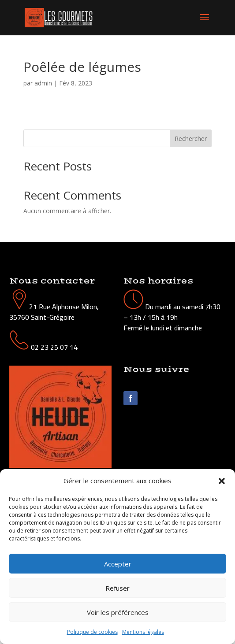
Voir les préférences (118, 612)
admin (43, 83)
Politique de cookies (92, 632)
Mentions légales (143, 632)
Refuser (117, 588)
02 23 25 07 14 (54, 347)
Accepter (118, 564)
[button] (222, 481)
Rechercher (191, 139)
